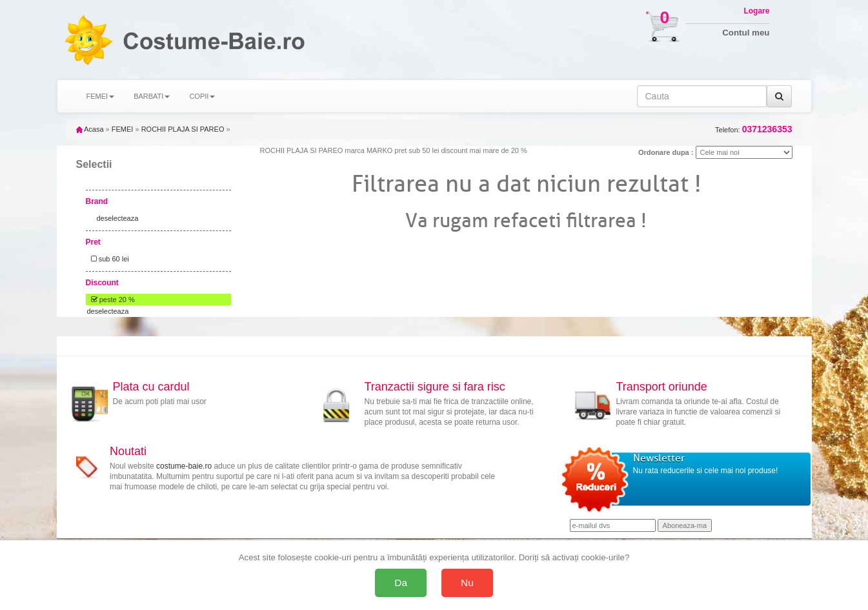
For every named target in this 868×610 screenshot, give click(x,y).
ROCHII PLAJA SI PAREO (183, 129)
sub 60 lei (108, 259)
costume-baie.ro (184, 466)
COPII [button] (202, 96)
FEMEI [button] (101, 96)
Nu (467, 583)
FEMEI (123, 129)
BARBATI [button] (152, 96)
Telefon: (753, 129)
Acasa (90, 129)
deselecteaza (118, 218)
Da (401, 583)
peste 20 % (111, 300)
